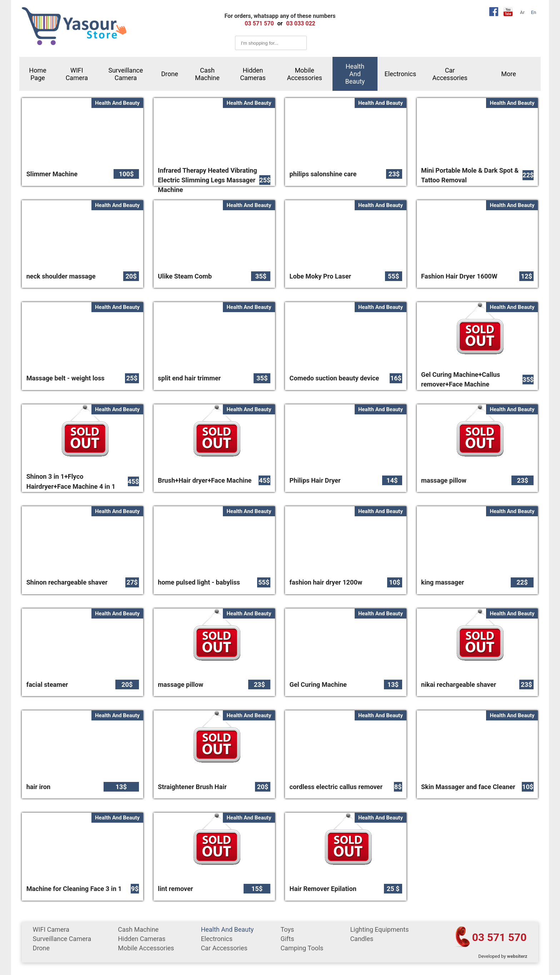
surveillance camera (126, 74)
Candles (362, 939)
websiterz (517, 956)
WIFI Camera (77, 74)
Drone (170, 74)
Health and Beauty (355, 74)
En (534, 12)
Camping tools (302, 948)
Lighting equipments (379, 929)
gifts (287, 939)
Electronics (401, 74)
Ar (522, 12)
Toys (287, 929)
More (508, 74)
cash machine (207, 74)
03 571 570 (499, 937)
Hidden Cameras (253, 74)
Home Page (37, 74)
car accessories (450, 74)
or (280, 23)
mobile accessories (304, 74)
